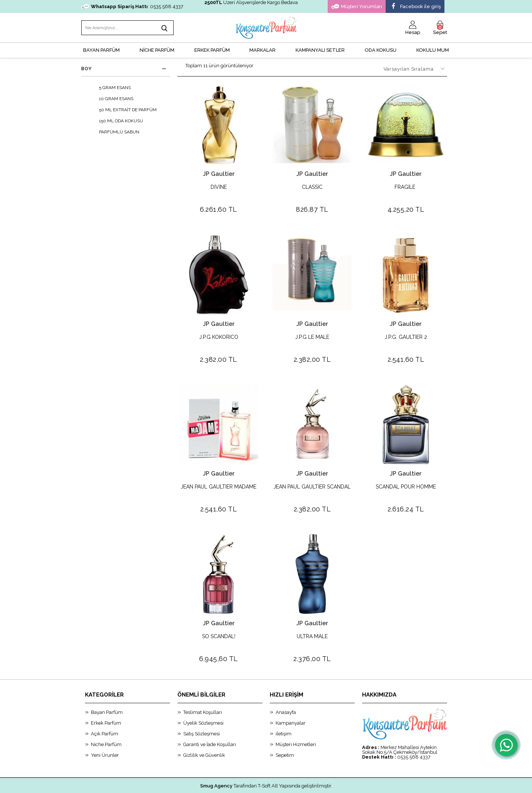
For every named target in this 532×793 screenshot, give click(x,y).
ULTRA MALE (312, 622)
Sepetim (285, 736)
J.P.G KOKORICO (219, 332)
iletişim (284, 714)
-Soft (229, 784)
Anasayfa (286, 693)
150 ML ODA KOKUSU (116, 121)
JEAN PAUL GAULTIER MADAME (219, 477)
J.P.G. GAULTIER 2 (406, 332)
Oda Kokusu (381, 50)
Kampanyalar (291, 704)
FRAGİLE (406, 187)
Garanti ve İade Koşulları (210, 725)
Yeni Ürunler (105, 736)
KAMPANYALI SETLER (320, 50)
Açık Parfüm (105, 714)
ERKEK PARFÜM (212, 50)
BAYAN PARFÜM (101, 50)
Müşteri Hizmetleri (296, 725)
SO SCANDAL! (219, 622)
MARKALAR (262, 50)
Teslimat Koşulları (203, 693)
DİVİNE (219, 187)
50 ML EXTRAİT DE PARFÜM (123, 110)
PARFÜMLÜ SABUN (114, 132)
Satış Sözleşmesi (202, 714)
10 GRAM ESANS (111, 99)
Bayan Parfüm (107, 693)
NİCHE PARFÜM (157, 50)
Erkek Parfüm (106, 704)
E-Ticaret (246, 784)
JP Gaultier (219, 174)
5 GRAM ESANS (110, 88)
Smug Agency (216, 767)
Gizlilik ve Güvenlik (204, 736)
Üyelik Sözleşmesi (203, 704)
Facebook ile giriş (415, 7)
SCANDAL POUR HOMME (406, 477)
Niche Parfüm (106, 725)
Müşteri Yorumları (357, 7)
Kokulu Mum (433, 50)
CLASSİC (312, 187)
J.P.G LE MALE (312, 332)
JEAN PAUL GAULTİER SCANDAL (312, 477)
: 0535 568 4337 (132, 6)
